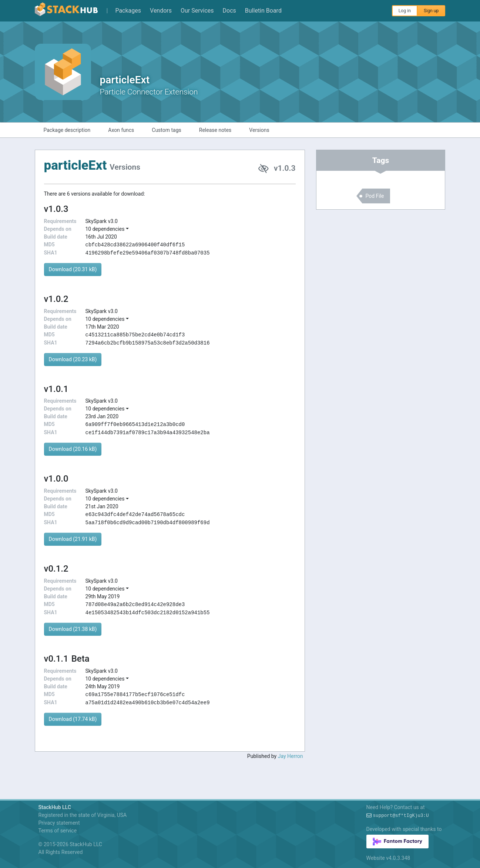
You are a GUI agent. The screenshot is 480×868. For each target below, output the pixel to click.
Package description (67, 130)
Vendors (161, 11)
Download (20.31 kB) (73, 269)
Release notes (215, 130)
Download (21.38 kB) (73, 629)
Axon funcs (121, 130)
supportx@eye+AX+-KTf (401, 816)
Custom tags (167, 130)
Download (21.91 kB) (73, 539)
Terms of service (58, 831)
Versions (259, 130)
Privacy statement (59, 823)
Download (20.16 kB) (73, 449)
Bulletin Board (263, 11)
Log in (405, 11)
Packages (128, 11)
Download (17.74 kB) (73, 719)
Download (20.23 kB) (73, 359)
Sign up (431, 11)
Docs (229, 11)
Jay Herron (291, 756)
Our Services (197, 11)
